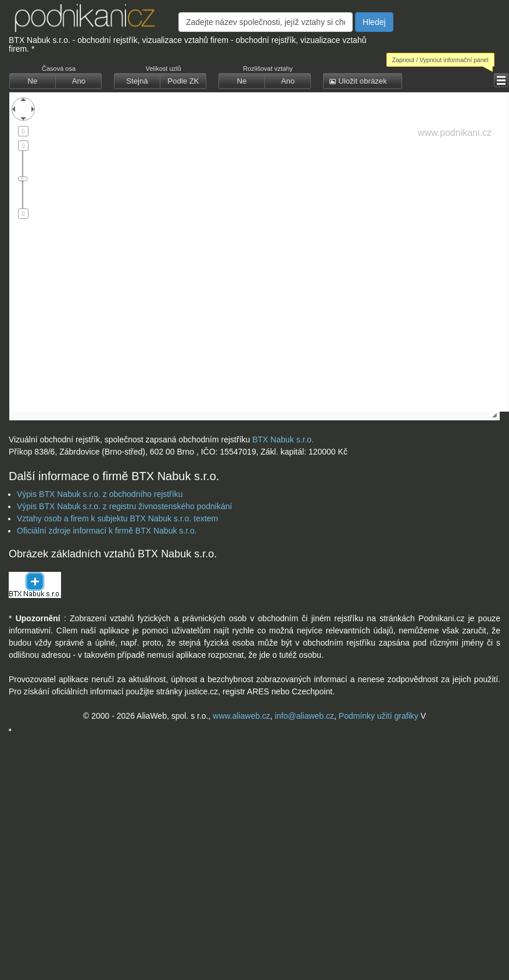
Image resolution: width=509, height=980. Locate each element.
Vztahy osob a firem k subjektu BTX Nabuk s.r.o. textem (117, 518)
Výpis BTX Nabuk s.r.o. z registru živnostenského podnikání (124, 506)
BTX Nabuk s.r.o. (283, 439)
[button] (33, 81)
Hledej (374, 22)
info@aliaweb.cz (304, 716)
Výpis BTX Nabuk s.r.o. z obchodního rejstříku (100, 494)
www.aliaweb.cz (241, 716)
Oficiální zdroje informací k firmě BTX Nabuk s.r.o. (107, 531)
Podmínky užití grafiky (379, 716)
